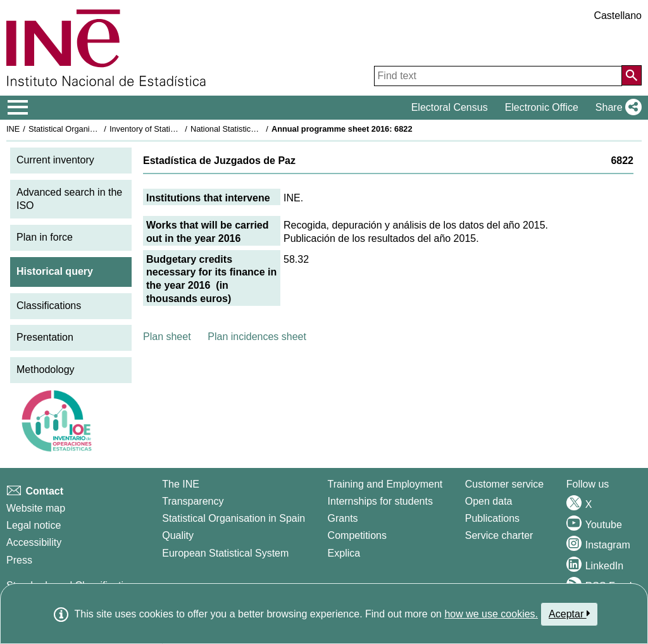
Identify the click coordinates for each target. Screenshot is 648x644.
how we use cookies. (491, 614)
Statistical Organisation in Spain (86, 129)
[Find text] (498, 76)
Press (19, 560)
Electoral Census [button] (450, 107)
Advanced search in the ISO (69, 199)
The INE (181, 484)
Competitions (357, 535)
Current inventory (55, 160)
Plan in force (45, 237)
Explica (344, 553)
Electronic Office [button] (542, 107)
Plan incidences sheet (257, 337)
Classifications (49, 306)
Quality (178, 535)
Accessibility (34, 542)
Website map (36, 508)
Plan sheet (167, 337)
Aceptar (569, 614)
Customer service (504, 484)
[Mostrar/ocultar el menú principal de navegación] (18, 108)
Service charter (499, 535)
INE (13, 129)
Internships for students (380, 501)
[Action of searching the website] (632, 75)
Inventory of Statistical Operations (170, 129)
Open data (489, 501)
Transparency (193, 501)
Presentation (45, 337)
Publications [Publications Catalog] (492, 518)
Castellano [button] (618, 16)
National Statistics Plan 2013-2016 (252, 129)
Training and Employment (385, 484)
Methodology (46, 369)
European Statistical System (225, 553)
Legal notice (34, 525)
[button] (616, 108)
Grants (343, 518)
